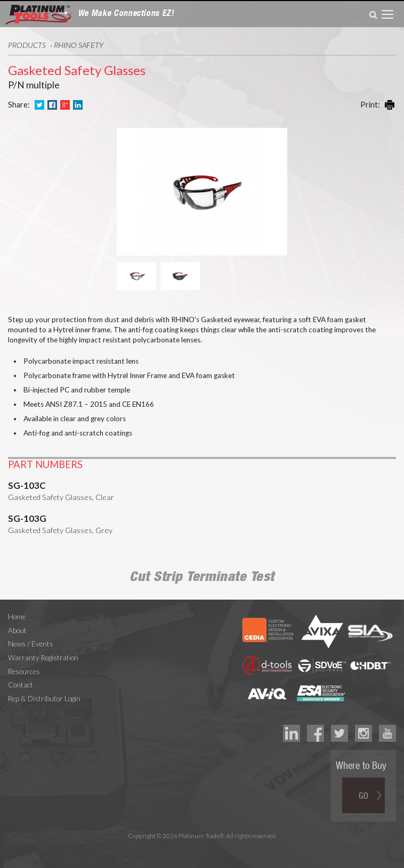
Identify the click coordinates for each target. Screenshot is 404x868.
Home (17, 617)
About (17, 630)
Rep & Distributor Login (44, 699)
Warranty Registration (43, 658)
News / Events (31, 644)
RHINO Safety (79, 45)
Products (27, 45)
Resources (24, 672)
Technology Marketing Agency (202, 848)
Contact (21, 685)
